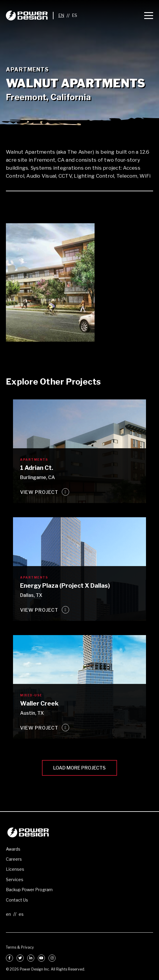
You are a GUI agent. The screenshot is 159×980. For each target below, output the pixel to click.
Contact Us (17, 900)
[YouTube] (41, 958)
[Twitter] (20, 958)
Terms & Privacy (20, 947)
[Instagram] (52, 958)
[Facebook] (9, 958)
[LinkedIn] (31, 958)
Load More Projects (79, 768)
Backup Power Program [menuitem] (29, 890)
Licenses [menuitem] (15, 869)
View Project (39, 492)
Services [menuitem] (15, 879)
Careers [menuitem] (14, 859)
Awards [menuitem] (13, 849)
